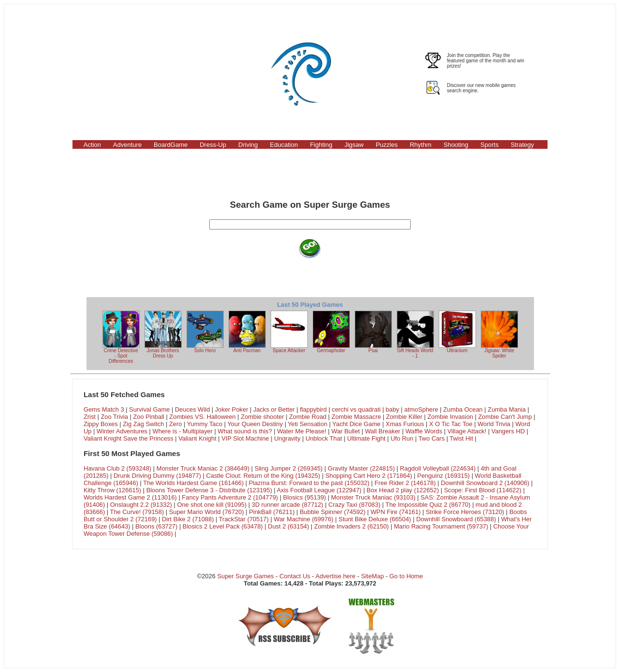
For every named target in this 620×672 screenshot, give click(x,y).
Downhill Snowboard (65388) (456, 519)
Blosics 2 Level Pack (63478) (223, 526)
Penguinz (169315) (443, 476)
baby (392, 409)
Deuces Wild (192, 409)
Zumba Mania (507, 409)
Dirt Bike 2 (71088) (188, 519)
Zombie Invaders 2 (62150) (352, 526)
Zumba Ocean (463, 409)
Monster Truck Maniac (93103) (373, 497)
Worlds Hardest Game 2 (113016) (130, 497)
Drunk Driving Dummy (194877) (157, 476)
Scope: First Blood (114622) (483, 490)
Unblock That (324, 438)
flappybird (313, 409)
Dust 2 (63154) (288, 526)
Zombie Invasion (450, 417)
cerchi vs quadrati (356, 409)
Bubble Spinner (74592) (332, 512)
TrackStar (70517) (244, 519)
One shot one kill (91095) (212, 505)
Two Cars (432, 438)
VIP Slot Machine (245, 438)
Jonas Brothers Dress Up (163, 335)
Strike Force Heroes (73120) (465, 512)
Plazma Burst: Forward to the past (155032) (309, 483)
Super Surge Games (245, 576)
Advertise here (336, 576)
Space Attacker (289, 332)
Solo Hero (205, 332)
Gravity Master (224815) (361, 468)
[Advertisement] (120, 74)
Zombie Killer (404, 417)
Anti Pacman (247, 332)
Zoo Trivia (114, 417)
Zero (175, 424)
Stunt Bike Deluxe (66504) (375, 519)
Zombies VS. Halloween (202, 417)
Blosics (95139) (305, 497)
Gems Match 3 (104, 409)
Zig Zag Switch (143, 424)
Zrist (90, 417)
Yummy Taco (205, 424)
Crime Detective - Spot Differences (121, 337)
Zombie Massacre (356, 417)
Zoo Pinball (148, 417)
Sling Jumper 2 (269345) (289, 468)
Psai (373, 332)
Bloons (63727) (156, 526)
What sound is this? (245, 431)
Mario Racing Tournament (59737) (441, 526)
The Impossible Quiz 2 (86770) (428, 505)
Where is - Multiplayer (183, 431)
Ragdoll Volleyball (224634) (438, 468)
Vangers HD (508, 431)
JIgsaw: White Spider (499, 335)
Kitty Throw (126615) (112, 490)
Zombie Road (308, 417)
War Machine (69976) (304, 519)
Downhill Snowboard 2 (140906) (485, 483)
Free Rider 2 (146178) (405, 483)
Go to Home (406, 576)
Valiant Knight (197, 438)
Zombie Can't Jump (505, 417)
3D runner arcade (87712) (288, 505)
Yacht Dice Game (357, 424)
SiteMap (372, 576)
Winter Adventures (122, 431)
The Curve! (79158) (137, 512)
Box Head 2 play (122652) (403, 490)
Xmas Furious (405, 424)
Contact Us (295, 576)
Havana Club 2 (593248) (117, 468)
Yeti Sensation (307, 424)
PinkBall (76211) (272, 512)
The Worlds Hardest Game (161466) (193, 483)
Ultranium (457, 332)
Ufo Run (402, 438)
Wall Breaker (382, 431)
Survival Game (149, 409)
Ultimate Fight (366, 438)
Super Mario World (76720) (207, 512)
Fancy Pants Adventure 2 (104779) (230, 497)
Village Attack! (467, 431)
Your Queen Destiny (255, 424)
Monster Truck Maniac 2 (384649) (203, 468)
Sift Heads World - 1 (415, 335)
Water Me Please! (302, 431)
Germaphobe (331, 332)
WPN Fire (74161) (396, 512)
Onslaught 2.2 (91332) (141, 505)
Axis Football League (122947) (319, 490)
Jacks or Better (274, 409)
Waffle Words (424, 431)
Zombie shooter (262, 417)
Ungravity (287, 438)
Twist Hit (461, 438)
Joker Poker (232, 409)
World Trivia (494, 424)
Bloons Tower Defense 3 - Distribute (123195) (209, 490)
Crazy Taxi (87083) (354, 505)
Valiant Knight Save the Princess (129, 438)
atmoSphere (421, 409)
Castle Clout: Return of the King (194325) (263, 476)
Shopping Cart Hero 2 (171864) (369, 476)
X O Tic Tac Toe (451, 424)
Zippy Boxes (101, 424)
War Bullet (346, 431)
